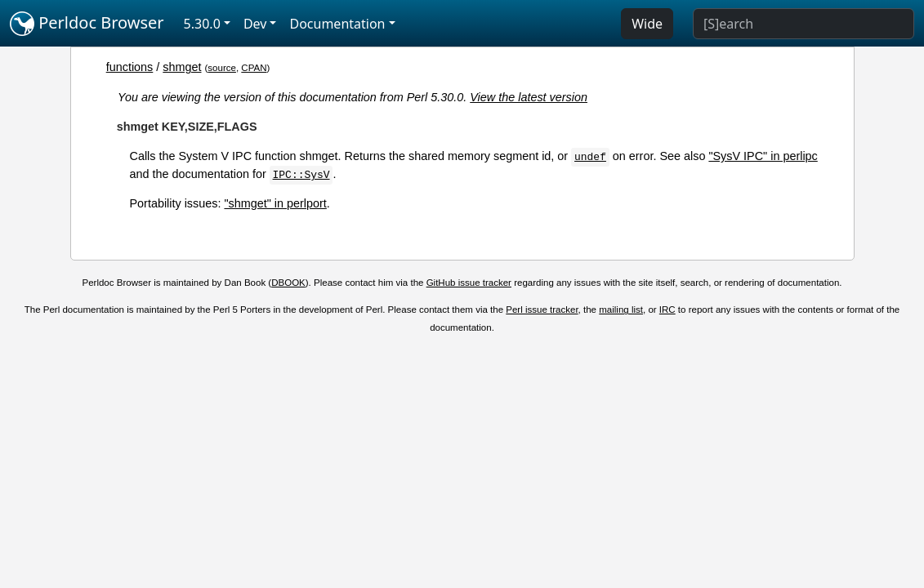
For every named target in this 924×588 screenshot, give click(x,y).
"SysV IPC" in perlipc (763, 156)
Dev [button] (255, 24)
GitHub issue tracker (469, 283)
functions (130, 67)
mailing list (621, 310)
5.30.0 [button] (202, 24)
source (222, 68)
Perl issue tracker (542, 310)
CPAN (254, 68)
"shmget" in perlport (275, 203)
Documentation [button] (337, 24)
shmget (182, 67)
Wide (647, 24)
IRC (667, 310)
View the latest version (529, 97)
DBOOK (288, 283)
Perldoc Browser (87, 24)
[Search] (803, 24)
